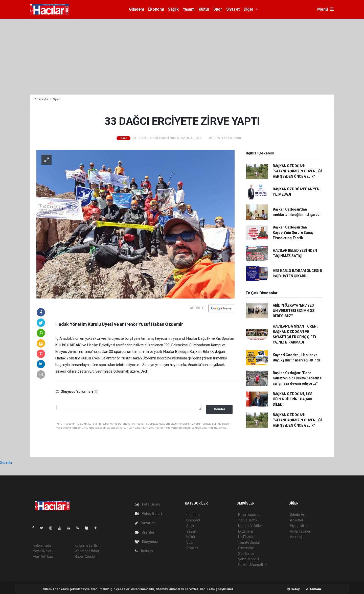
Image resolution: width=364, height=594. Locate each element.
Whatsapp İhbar (87, 551)
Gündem (136, 9)
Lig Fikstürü (247, 537)
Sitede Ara (298, 515)
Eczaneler (246, 531)
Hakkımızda (42, 545)
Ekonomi (156, 9)
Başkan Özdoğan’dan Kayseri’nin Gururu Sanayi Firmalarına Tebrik (294, 233)
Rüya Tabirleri (300, 531)
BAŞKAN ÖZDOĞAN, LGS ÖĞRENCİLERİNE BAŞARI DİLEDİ (293, 399)
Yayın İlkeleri (42, 551)
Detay (294, 589)
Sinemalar (246, 548)
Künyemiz (146, 542)
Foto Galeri (148, 504)
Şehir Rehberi (248, 559)
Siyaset (233, 9)
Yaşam (189, 9)
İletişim (144, 551)
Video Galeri (148, 514)
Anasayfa (41, 99)
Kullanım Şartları (87, 545)
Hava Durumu (249, 515)
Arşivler (145, 532)
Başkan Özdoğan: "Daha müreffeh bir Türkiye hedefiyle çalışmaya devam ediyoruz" (297, 378)
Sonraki (6, 463)
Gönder (220, 409)
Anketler (297, 520)
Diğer (249, 9)
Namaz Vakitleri (250, 526)
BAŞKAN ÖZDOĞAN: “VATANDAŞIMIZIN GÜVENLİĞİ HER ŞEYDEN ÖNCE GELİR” (297, 171)
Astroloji (296, 537)
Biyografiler (299, 526)
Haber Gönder (85, 557)
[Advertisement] (182, 57)
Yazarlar (145, 523)
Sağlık (173, 9)
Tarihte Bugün (249, 542)
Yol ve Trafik (248, 520)
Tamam (313, 589)
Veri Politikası (43, 557)
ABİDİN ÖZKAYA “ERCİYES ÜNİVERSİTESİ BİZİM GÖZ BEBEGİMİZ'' (294, 311)
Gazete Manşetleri (252, 565)
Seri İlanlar (246, 554)
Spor (218, 9)
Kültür (204, 9)
